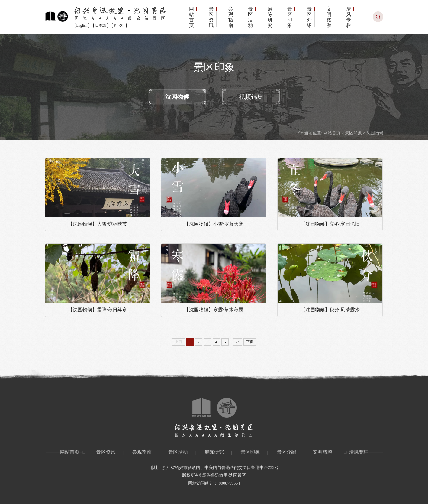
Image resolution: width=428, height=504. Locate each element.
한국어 (119, 25)
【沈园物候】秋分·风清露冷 (330, 310)
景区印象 (290, 17)
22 (237, 342)
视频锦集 (251, 97)
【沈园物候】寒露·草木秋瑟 (214, 310)
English (82, 25)
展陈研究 (270, 17)
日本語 (101, 25)
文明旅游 (329, 17)
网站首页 (191, 17)
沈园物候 (177, 97)
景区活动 (250, 17)
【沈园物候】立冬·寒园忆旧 (330, 224)
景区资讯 (211, 17)
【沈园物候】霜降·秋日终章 (98, 310)
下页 (250, 342)
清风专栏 (349, 17)
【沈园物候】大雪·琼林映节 (98, 224)
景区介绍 (309, 17)
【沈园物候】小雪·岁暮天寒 (214, 224)
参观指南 (231, 17)
